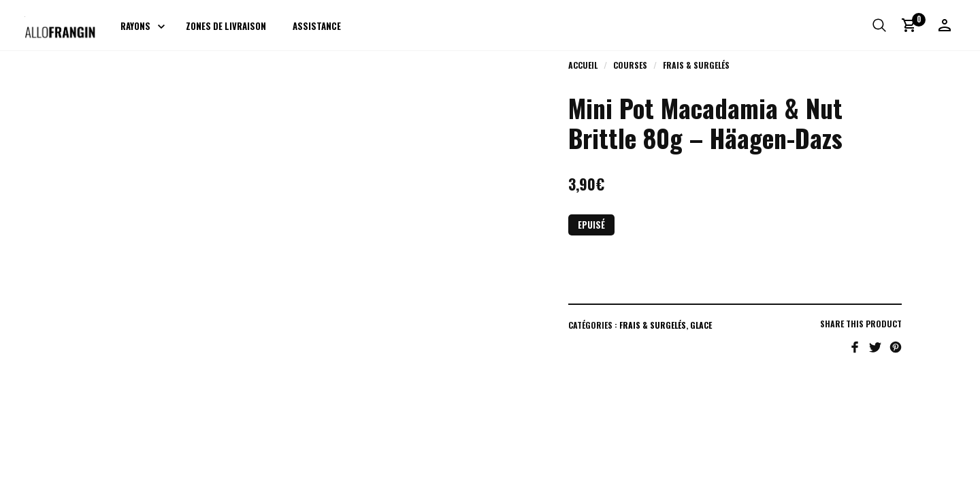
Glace (701, 325)
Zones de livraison (226, 26)
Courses (630, 65)
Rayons (135, 26)
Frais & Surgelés (696, 65)
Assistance (317, 26)
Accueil (583, 65)
